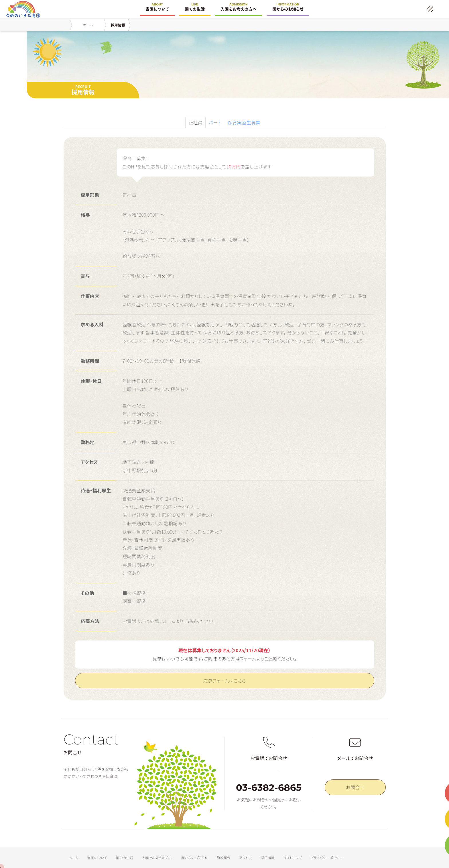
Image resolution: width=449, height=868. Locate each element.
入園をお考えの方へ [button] (239, 9)
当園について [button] (157, 9)
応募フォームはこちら (225, 681)
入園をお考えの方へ (157, 858)
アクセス (246, 858)
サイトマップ (292, 858)
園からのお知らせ (195, 858)
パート (215, 122)
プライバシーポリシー (327, 858)
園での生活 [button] (195, 9)
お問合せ (355, 787)
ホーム (73, 858)
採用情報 (268, 858)
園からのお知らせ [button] (288, 9)
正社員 (195, 122)
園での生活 (125, 858)
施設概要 (223, 858)
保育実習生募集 (244, 122)
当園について (97, 858)
